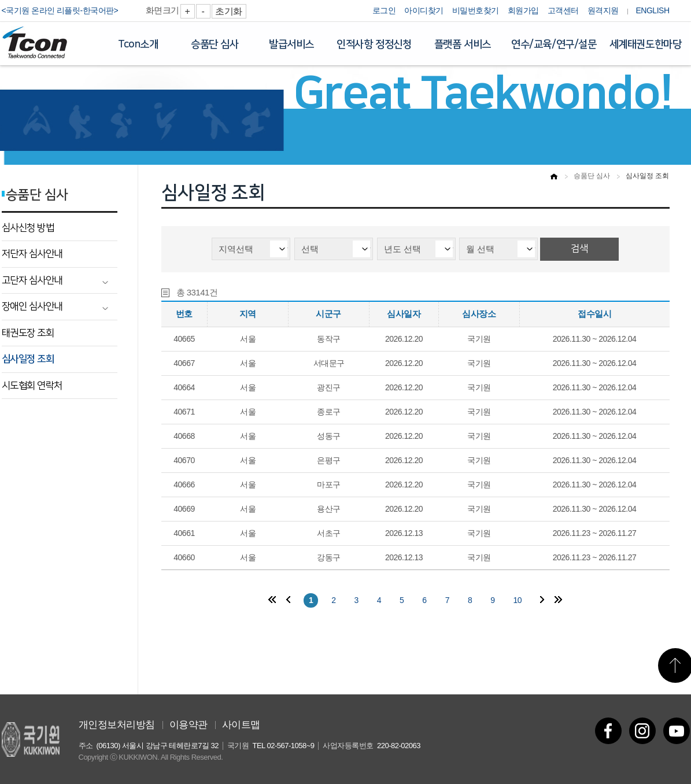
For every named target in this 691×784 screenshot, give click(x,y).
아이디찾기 (424, 10)
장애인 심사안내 (32, 306)
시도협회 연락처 (32, 386)
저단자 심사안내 (32, 254)
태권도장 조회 (28, 333)
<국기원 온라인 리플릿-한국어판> (60, 10)
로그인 (384, 10)
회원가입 (523, 10)
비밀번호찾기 (476, 10)
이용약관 (189, 725)
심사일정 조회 (28, 359)
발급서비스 (291, 45)
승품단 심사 (215, 45)
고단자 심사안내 (32, 280)
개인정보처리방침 (117, 725)
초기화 (229, 11)
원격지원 (603, 10)
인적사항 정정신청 (374, 45)
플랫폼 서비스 (463, 45)
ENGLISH (653, 10)
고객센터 (563, 10)
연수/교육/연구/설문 (554, 45)
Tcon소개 (138, 45)
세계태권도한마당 (646, 45)
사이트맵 (241, 725)
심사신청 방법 (28, 228)
